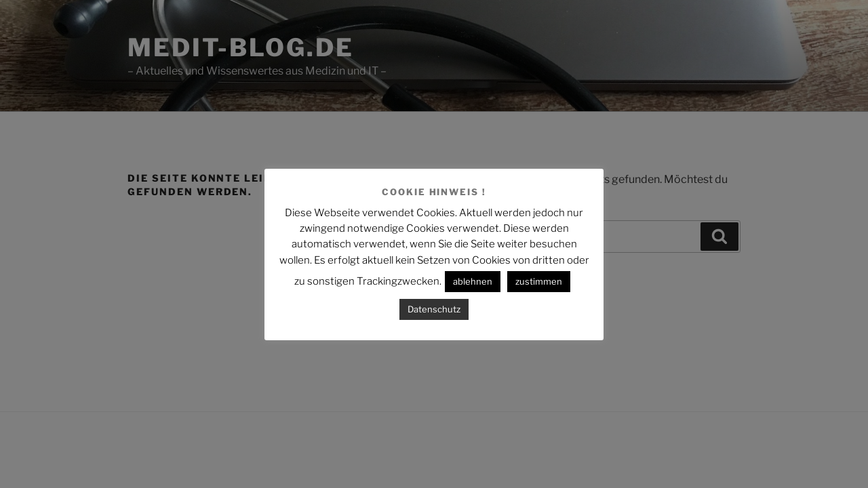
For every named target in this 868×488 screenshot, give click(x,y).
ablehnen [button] (473, 281)
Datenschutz (434, 309)
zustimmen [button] (539, 281)
